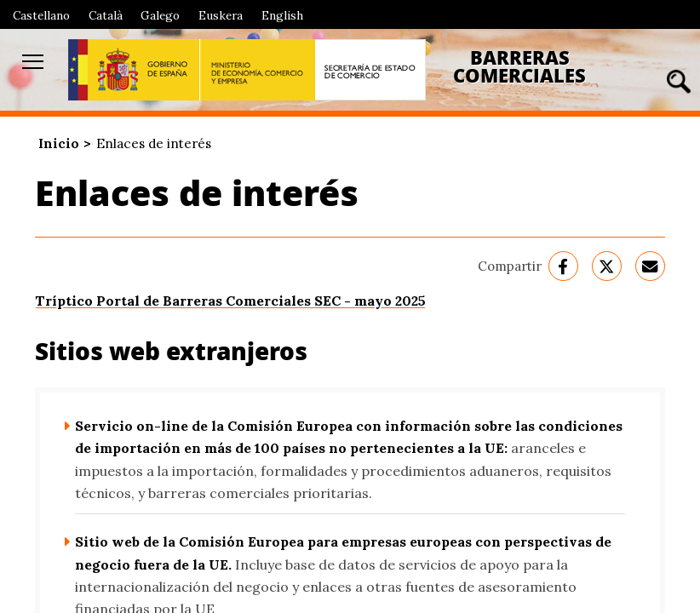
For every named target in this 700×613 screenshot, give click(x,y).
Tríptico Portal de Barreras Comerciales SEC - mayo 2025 (230, 301)
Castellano (41, 15)
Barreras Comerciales (519, 67)
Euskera (221, 15)
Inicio (59, 143)
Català (106, 15)
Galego (160, 15)
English (282, 15)
